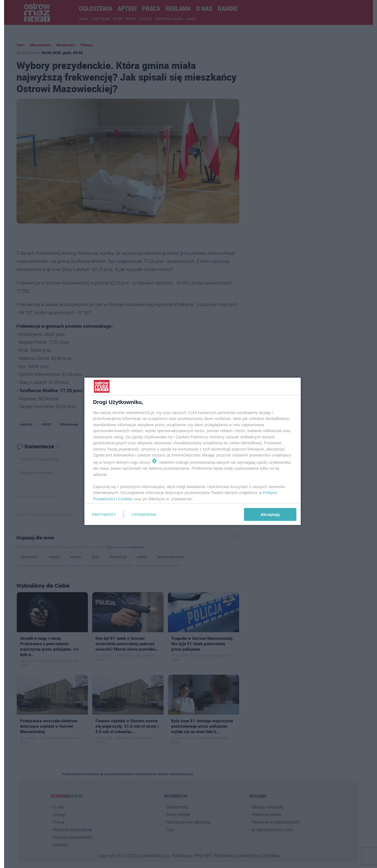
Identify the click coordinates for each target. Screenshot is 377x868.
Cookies (125, 498)
